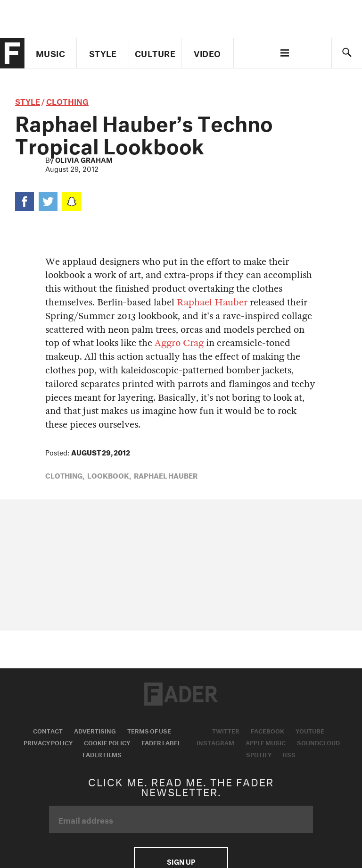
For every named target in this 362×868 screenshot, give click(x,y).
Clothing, (65, 475)
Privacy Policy (48, 742)
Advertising (95, 730)
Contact (48, 730)
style (28, 100)
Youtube (310, 730)
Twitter (226, 730)
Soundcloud (318, 742)
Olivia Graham (84, 159)
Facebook (267, 730)
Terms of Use (149, 730)
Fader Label (161, 742)
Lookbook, (109, 475)
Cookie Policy (107, 742)
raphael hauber (166, 475)
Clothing (67, 100)
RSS (289, 754)
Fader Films (102, 754)
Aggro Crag (179, 343)
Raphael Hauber (212, 302)
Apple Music (266, 742)
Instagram (215, 742)
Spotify (259, 754)
